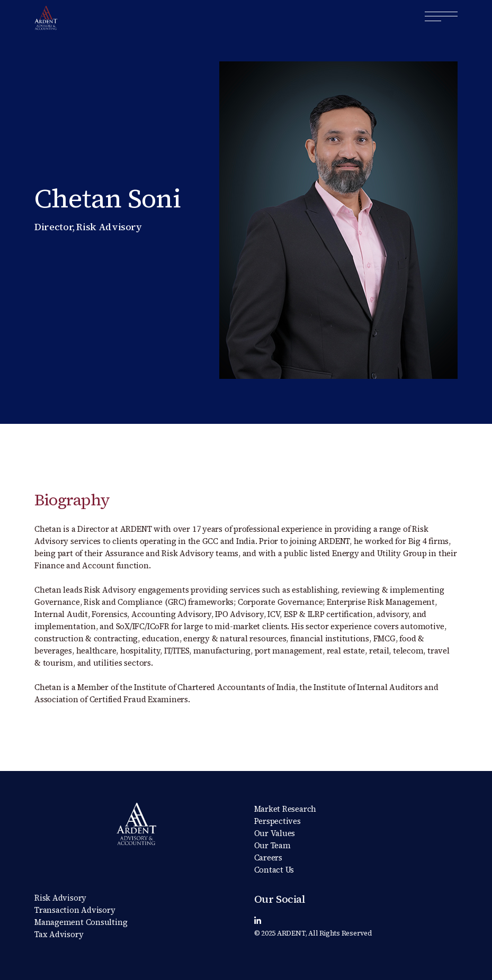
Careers (268, 857)
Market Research (285, 809)
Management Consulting (81, 922)
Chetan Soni (108, 198)
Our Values (275, 833)
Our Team (272, 845)
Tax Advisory (59, 934)
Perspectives (278, 821)
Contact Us (274, 870)
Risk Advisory (60, 898)
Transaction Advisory (75, 910)
